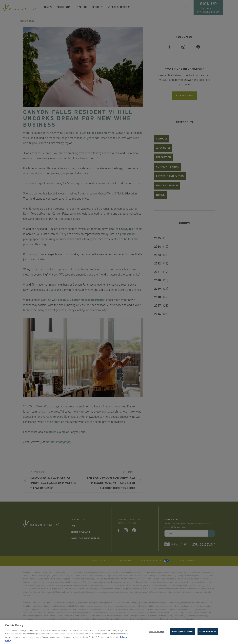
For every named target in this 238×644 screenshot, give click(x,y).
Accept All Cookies (208, 632)
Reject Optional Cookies (182, 632)
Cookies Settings (157, 632)
